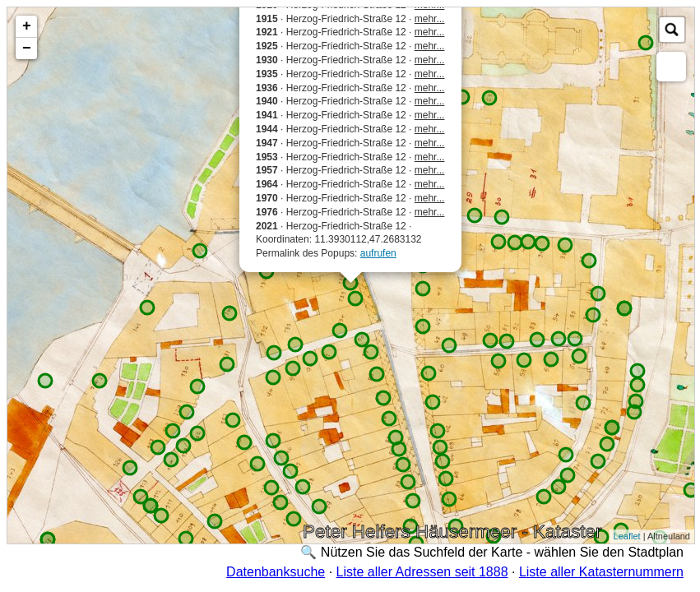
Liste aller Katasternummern (601, 572)
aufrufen (378, 253)
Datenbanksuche (276, 572)
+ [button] (27, 26)
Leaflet (627, 536)
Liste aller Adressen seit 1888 (422, 572)
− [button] (27, 49)
